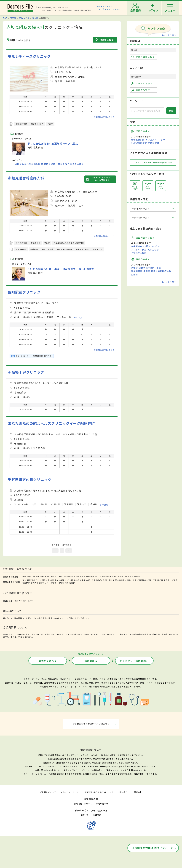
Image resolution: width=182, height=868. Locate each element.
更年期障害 (137, 271)
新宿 (29, 580)
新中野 (175, 580)
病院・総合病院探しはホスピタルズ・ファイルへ (109, 8)
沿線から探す (141, 90)
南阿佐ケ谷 (44, 583)
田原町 (47, 576)
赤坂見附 (113, 576)
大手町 (105, 580)
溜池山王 (105, 576)
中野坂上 (167, 580)
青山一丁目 (122, 576)
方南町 (72, 583)
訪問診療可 (154, 143)
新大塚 (70, 580)
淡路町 (99, 580)
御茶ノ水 (46, 580)
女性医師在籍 (138, 140)
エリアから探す (142, 84)
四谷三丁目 (132, 580)
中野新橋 (53, 583)
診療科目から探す (143, 57)
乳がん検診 (153, 250)
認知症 (134, 268)
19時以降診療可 (139, 143)
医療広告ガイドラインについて (99, 792)
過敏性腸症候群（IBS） (151, 268)
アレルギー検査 (139, 250)
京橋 (88, 576)
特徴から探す (141, 131)
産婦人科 (19, 601)
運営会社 (138, 792)
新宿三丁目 (152, 580)
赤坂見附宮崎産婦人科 (26, 178)
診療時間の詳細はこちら (104, 117)
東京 (24, 580)
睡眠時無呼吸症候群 (161, 271)
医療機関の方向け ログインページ (152, 848)
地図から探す (107, 40)
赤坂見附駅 (24, 18)
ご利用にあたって (48, 792)
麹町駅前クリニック (24, 292)
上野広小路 (62, 576)
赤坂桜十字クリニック (26, 372)
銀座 (92, 576)
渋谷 (29, 576)
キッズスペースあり (155, 140)
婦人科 (35, 18)
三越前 (76, 576)
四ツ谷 (39, 580)
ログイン (85, 815)
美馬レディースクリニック (29, 56)
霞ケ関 (112, 580)
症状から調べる (48, 661)
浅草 (42, 576)
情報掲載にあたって (83, 804)
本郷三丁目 (91, 580)
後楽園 (83, 580)
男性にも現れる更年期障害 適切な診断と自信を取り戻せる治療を (49, 164)
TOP (5, 18)
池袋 (33, 580)
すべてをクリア (169, 35)
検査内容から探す (143, 238)
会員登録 (97, 815)
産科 (25, 601)
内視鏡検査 (137, 246)
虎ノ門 (98, 576)
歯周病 (147, 271)
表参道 (137, 576)
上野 (33, 576)
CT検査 (147, 246)
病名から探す (141, 259)
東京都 (13, 18)
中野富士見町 (63, 583)
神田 (38, 576)
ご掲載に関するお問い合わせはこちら (91, 724)
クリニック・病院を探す (134, 661)
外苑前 (131, 576)
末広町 (70, 576)
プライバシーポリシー (70, 792)
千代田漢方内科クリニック (30, 479)
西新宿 (160, 580)
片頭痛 (134, 274)
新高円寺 (35, 583)
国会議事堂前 (121, 580)
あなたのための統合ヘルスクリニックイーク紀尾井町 (51, 423)
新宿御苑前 (142, 580)
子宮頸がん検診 (139, 253)
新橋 (24, 576)
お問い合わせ (124, 792)
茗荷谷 (76, 580)
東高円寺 (26, 583)
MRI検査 (156, 246)
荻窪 (52, 580)
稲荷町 (54, 576)
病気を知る (91, 661)
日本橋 (83, 576)
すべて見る (78, 317)
